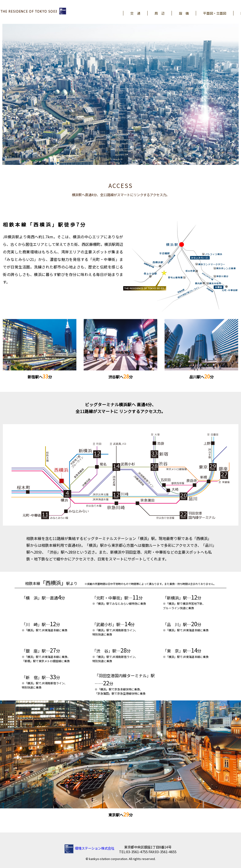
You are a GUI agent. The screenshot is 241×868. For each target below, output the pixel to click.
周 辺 (160, 13)
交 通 (135, 13)
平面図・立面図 (215, 13)
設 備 (184, 13)
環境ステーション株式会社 (89, 848)
